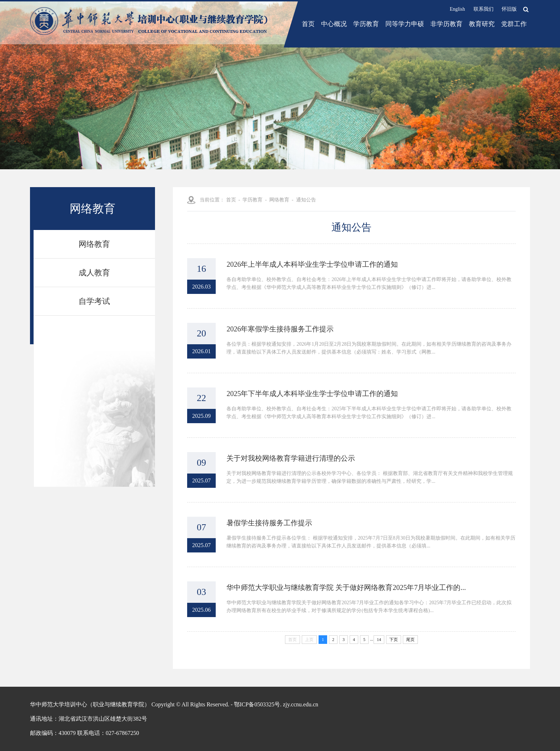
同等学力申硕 (405, 24)
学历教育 (366, 24)
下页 (394, 640)
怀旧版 (509, 9)
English (457, 9)
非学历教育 (446, 24)
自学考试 (94, 301)
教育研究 (482, 24)
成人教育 (94, 273)
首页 (308, 24)
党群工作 (514, 24)
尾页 (410, 640)
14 (379, 640)
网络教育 (94, 244)
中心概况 (334, 24)
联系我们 (484, 9)
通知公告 (306, 200)
